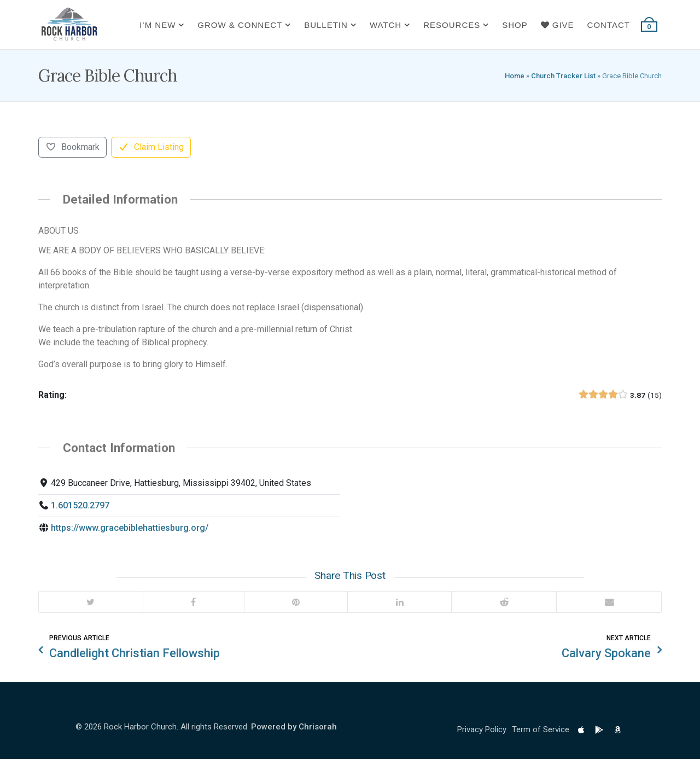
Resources (452, 25)
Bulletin (326, 25)
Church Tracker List (563, 76)
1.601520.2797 (80, 505)
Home (515, 76)
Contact (609, 25)
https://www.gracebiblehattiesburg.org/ (130, 528)
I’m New (157, 25)
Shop (515, 25)
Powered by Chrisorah (294, 727)
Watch (386, 25)
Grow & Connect (240, 25)
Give (558, 25)
